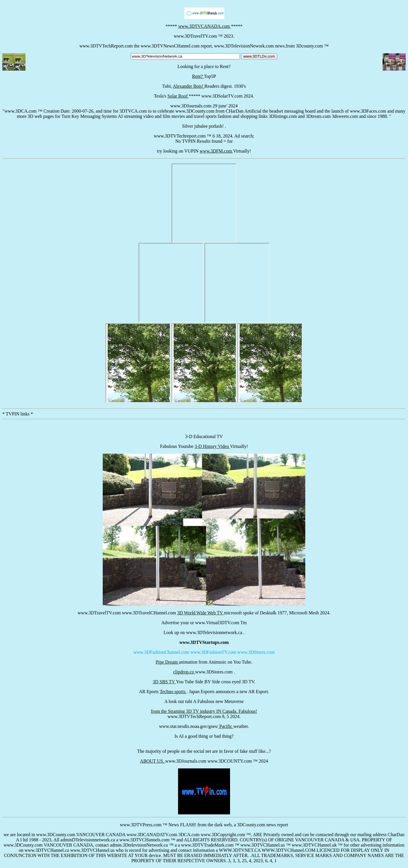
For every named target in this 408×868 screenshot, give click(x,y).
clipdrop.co (184, 672)
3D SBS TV (164, 682)
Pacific (226, 726)
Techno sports (173, 692)
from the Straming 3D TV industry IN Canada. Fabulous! (204, 711)
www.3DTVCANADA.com (205, 26)
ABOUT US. (153, 761)
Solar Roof (178, 96)
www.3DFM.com (216, 151)
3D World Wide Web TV (201, 613)
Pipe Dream (167, 662)
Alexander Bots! (189, 86)
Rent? (198, 76)
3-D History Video (212, 446)
